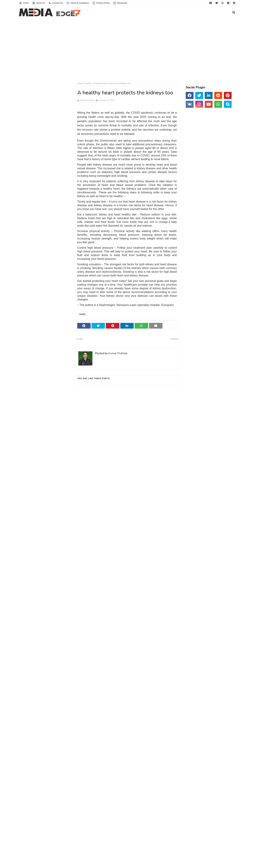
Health (88, 83)
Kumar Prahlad (87, 100)
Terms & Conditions (78, 3)
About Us (39, 3)
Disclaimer (120, 3)
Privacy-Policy (101, 3)
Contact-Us (56, 3)
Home (24, 3)
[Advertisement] (125, 49)
